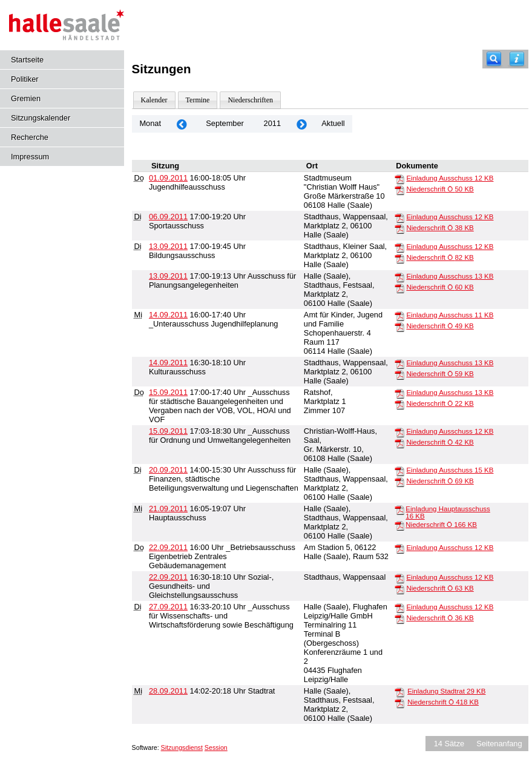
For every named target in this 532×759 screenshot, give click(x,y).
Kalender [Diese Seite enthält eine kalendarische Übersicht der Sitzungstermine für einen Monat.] (154, 100)
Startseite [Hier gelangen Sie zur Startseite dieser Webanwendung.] (27, 60)
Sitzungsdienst (182, 747)
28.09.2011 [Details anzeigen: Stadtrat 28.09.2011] (168, 691)
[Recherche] (494, 59)
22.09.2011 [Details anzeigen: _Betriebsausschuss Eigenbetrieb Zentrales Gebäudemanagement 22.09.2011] (168, 547)
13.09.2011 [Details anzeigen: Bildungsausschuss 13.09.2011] (168, 246)
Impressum (30, 157)
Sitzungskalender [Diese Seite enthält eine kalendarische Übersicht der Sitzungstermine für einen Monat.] (41, 118)
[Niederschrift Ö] (399, 190)
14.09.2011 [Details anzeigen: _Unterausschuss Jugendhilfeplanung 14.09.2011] (168, 315)
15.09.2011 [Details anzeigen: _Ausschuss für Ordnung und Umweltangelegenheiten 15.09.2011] (168, 431)
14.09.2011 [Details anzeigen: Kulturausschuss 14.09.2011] (168, 363)
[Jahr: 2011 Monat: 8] (182, 124)
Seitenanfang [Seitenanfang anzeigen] (499, 744)
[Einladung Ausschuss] (399, 179)
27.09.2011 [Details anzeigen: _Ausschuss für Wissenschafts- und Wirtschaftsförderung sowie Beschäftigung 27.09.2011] (168, 607)
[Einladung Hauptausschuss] (399, 509)
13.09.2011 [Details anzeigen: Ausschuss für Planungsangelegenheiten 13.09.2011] (168, 276)
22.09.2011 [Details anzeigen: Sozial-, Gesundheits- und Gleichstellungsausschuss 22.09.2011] (168, 577)
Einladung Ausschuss (450, 178)
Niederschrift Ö (440, 189)
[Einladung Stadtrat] (399, 692)
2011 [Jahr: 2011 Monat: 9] (272, 123)
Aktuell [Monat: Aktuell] (333, 123)
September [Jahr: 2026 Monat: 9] (225, 123)
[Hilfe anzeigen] (517, 59)
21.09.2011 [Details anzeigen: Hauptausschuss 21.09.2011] (168, 509)
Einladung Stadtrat (446, 691)
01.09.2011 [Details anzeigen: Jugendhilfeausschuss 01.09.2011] (168, 178)
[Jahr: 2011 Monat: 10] (301, 124)
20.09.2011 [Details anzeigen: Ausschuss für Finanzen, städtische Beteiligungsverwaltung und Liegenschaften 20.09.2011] (168, 470)
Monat (150, 123)
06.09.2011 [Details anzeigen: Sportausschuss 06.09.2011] (168, 217)
